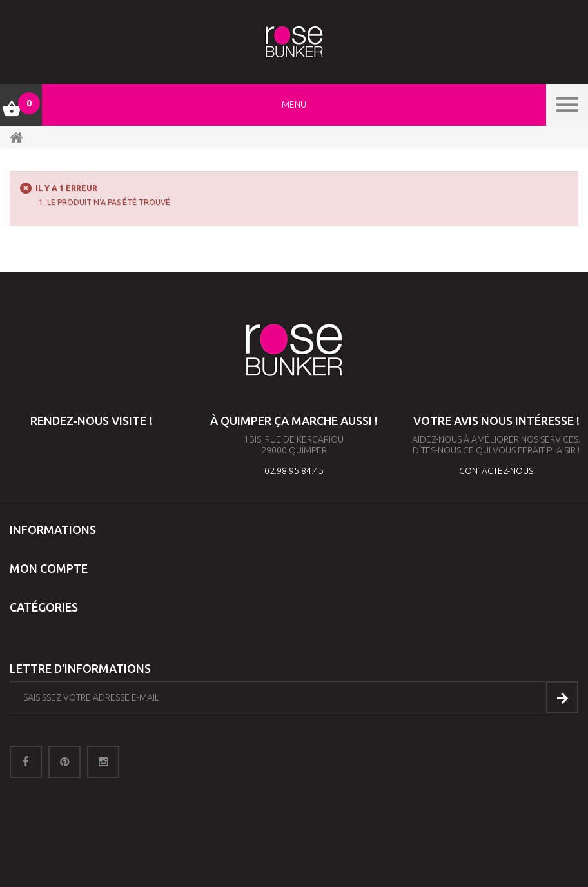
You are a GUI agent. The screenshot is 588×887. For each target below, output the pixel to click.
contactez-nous (496, 471)
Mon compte (49, 568)
